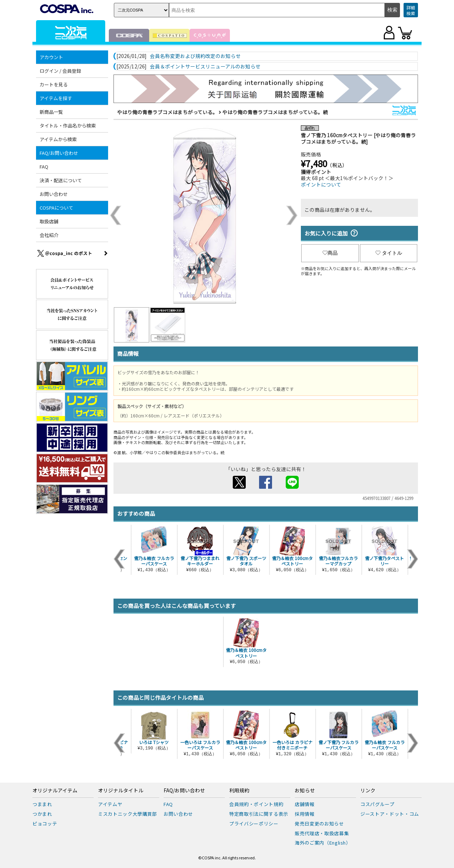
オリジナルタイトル (121, 791)
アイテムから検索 (58, 139)
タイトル (389, 253)
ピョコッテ (45, 824)
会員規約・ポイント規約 (256, 804)
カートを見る (54, 84)
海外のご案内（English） (323, 843)
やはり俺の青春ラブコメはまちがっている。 (167, 112)
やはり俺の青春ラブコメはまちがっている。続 (275, 112)
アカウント (51, 57)
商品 (330, 253)
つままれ (42, 804)
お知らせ (305, 791)
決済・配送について (61, 180)
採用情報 (305, 814)
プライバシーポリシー (254, 824)
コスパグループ (377, 804)
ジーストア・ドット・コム (390, 814)
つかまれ (42, 814)
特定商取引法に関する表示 (259, 814)
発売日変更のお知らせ (319, 824)
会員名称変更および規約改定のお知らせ (195, 56)
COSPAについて (56, 208)
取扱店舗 (49, 221)
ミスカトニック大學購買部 (128, 814)
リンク (368, 791)
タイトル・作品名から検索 (68, 126)
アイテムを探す (56, 98)
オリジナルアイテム (55, 791)
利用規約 (239, 791)
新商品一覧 (51, 112)
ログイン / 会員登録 (60, 71)
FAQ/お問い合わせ (59, 153)
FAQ (44, 167)
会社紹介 (49, 235)
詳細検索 (411, 10)
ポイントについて (321, 184)
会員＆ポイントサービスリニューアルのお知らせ (205, 67)
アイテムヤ (110, 804)
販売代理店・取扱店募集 (322, 833)
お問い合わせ (54, 194)
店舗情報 (305, 804)
